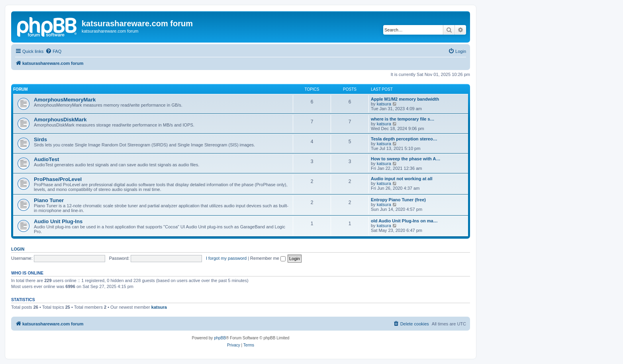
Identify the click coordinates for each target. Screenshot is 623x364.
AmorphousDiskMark (60, 120)
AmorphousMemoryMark (65, 100)
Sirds (40, 139)
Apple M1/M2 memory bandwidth (405, 99)
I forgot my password (226, 258)
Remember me (268, 258)
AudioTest (47, 159)
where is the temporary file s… (403, 119)
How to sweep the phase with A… (406, 159)
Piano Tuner (49, 200)
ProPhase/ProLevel (58, 179)
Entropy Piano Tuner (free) (398, 200)
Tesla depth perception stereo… (404, 139)
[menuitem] (53, 51)
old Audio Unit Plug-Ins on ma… (404, 221)
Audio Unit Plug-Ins (58, 221)
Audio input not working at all (402, 179)
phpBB (220, 338)
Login (18, 249)
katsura (384, 104)
